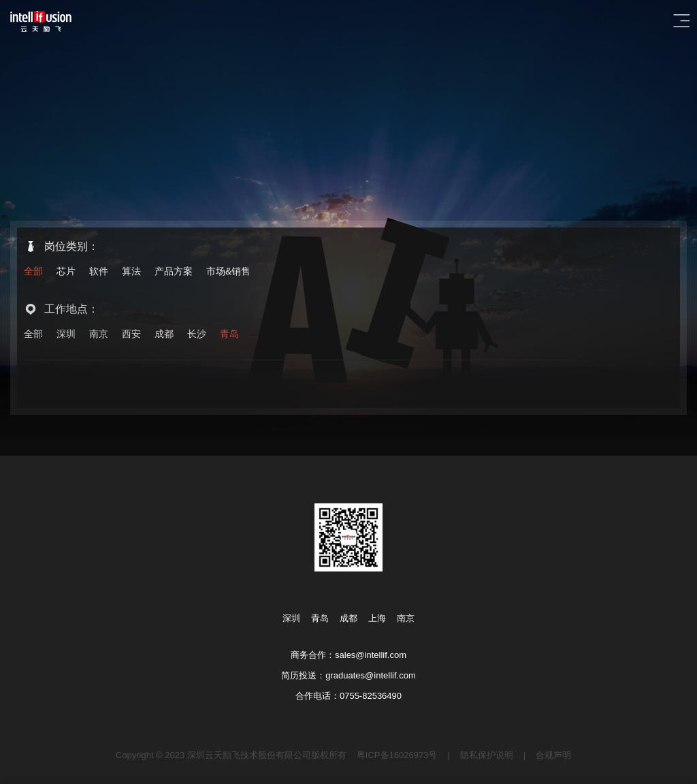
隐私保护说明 (487, 755)
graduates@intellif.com (370, 675)
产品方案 (174, 271)
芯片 (66, 271)
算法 (131, 271)
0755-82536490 (371, 696)
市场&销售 (228, 271)
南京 (99, 335)
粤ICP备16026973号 (397, 755)
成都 (164, 335)
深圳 (66, 335)
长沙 (197, 335)
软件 (99, 271)
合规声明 (553, 755)
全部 (33, 271)
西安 (131, 335)
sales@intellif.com (371, 655)
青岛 (229, 335)
